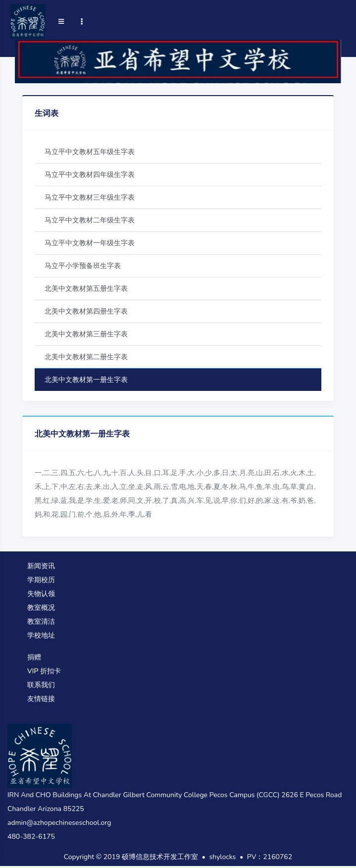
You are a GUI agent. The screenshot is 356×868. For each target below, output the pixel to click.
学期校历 (41, 580)
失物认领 (41, 594)
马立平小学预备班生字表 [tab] (83, 266)
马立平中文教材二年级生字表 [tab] (90, 220)
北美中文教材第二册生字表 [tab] (86, 357)
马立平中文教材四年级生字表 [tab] (90, 175)
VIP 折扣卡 (44, 671)
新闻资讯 (41, 566)
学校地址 (41, 635)
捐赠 (34, 657)
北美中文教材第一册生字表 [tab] (86, 380)
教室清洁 (41, 622)
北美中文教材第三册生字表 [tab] (86, 334)
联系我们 (41, 685)
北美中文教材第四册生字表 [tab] (86, 311)
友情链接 (41, 699)
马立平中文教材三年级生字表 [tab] (90, 197)
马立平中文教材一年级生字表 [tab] (90, 243)
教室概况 (41, 608)
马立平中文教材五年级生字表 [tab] (90, 152)
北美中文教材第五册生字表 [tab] (86, 289)
